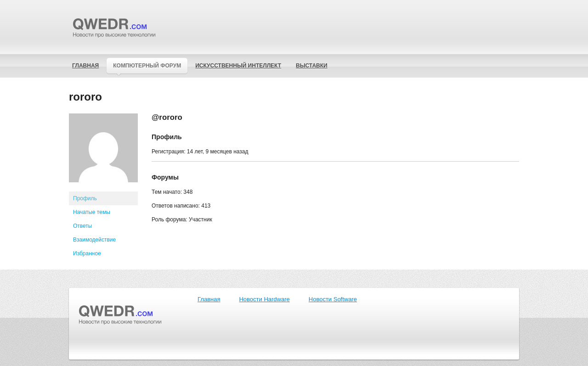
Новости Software (333, 299)
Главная (85, 66)
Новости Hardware (264, 299)
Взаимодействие (94, 240)
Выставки (312, 66)
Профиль (85, 198)
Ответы (82, 226)
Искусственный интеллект (238, 66)
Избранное (87, 253)
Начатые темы (92, 212)
